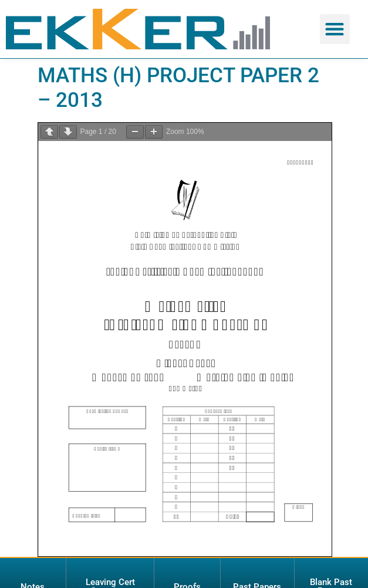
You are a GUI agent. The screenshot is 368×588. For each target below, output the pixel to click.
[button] (335, 29)
